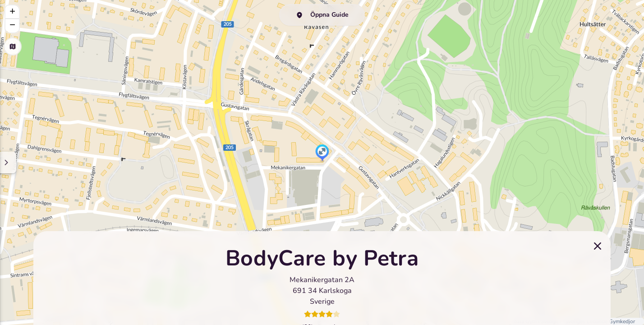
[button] (322, 153)
